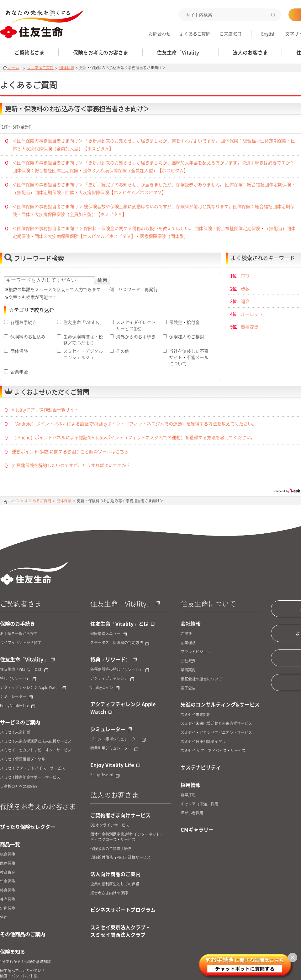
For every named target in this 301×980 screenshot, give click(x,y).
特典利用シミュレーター (114, 748)
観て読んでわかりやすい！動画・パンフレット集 (23, 973)
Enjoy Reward (105, 775)
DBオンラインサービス (110, 825)
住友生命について (208, 603)
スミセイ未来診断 (15, 732)
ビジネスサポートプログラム (123, 910)
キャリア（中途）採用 (199, 804)
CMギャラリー (197, 829)
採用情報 (191, 785)
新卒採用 (188, 795)
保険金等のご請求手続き (111, 849)
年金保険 (8, 881)
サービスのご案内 (20, 722)
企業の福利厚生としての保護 (115, 884)
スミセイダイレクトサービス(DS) (136, 325)
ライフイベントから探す (21, 643)
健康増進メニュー (108, 634)
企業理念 (188, 643)
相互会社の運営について (201, 679)
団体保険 (67, 68)
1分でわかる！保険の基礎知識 (25, 962)
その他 (123, 351)
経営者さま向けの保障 (109, 893)
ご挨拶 (186, 634)
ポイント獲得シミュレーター (118, 739)
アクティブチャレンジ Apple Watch (33, 688)
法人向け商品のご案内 (115, 874)
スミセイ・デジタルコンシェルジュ (83, 354)
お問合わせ (160, 33)
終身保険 (8, 890)
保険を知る (13, 952)
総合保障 (8, 854)
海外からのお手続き (136, 336)
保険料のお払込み (28, 336)
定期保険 (8, 908)
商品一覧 (10, 844)
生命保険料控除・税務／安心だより (83, 340)
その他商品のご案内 (23, 934)
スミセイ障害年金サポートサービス (30, 777)
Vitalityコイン (105, 688)
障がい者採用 (192, 813)
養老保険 (8, 899)
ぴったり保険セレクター (28, 827)
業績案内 (188, 670)
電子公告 (188, 688)
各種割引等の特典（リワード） (120, 669)
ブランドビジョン (196, 652)
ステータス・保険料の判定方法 (120, 643)
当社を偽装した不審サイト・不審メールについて (189, 357)
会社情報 (191, 623)
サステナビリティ (201, 767)
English (268, 33)
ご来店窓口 (230, 33)
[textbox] (230, 15)
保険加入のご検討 (187, 336)
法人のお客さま (114, 795)
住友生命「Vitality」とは (24, 669)
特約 (4, 918)
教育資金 (8, 872)
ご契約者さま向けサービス (120, 815)
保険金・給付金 (184, 322)
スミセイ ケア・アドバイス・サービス (32, 768)
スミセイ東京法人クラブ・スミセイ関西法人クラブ (120, 931)
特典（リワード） (18, 678)
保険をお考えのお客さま (38, 806)
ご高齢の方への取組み (19, 786)
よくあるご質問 (195, 33)
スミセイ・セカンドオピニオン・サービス (36, 750)
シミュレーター (16, 697)
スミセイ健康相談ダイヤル (23, 759)
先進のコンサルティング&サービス (220, 704)
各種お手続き (24, 322)
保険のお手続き (18, 623)
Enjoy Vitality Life (18, 706)
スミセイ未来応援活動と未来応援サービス (36, 741)
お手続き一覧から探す (19, 634)
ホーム (11, 68)
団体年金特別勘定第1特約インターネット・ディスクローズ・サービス (127, 837)
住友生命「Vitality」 (84, 322)
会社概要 (188, 661)
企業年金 (19, 372)
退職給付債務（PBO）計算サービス (120, 857)
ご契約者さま (21, 603)
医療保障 (8, 863)
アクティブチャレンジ (112, 678)
